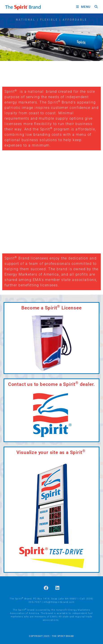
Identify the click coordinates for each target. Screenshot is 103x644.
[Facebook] (46, 588)
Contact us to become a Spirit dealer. (51, 384)
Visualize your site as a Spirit (51, 452)
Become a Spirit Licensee (51, 308)
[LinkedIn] (57, 588)
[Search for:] (94, 7)
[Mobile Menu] (84, 7)
